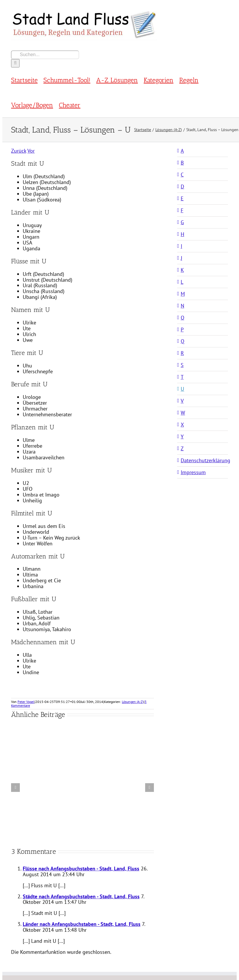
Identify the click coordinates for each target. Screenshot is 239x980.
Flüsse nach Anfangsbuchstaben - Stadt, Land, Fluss (81, 869)
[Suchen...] (45, 55)
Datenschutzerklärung (205, 460)
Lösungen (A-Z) (133, 702)
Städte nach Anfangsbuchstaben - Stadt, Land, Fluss (81, 896)
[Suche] (15, 63)
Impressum (193, 472)
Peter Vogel (26, 702)
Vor (31, 151)
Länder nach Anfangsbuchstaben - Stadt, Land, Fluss (82, 924)
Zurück (19, 151)
